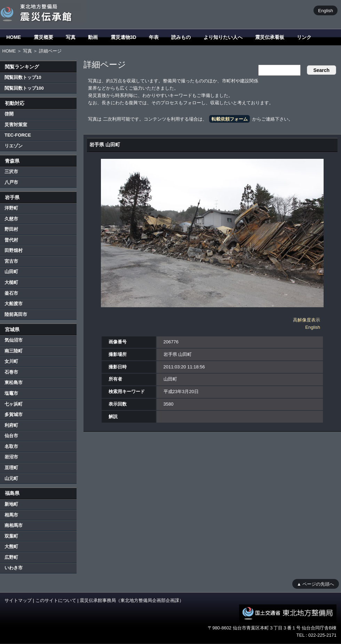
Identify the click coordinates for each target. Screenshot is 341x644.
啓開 (9, 114)
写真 (71, 37)
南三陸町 (14, 351)
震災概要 (43, 37)
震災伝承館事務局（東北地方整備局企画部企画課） (132, 600)
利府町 (11, 425)
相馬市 (11, 515)
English (326, 10)
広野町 (11, 557)
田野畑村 (14, 250)
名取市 (11, 446)
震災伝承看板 (270, 37)
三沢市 (11, 172)
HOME (14, 37)
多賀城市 (14, 414)
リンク (304, 37)
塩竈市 (11, 393)
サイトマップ (18, 600)
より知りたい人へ (223, 37)
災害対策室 (16, 125)
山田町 (11, 272)
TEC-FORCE (18, 135)
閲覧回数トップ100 (24, 88)
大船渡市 (14, 304)
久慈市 (11, 219)
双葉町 (11, 536)
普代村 (11, 240)
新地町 (11, 504)
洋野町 (11, 208)
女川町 (11, 361)
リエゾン (14, 146)
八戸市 (11, 182)
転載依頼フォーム (230, 119)
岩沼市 (11, 457)
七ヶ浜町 (14, 404)
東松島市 (14, 382)
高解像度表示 (307, 320)
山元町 (11, 478)
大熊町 (11, 547)
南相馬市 (14, 525)
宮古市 (11, 261)
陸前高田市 (16, 314)
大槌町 (11, 282)
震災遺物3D (124, 37)
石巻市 (11, 372)
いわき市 (14, 568)
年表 (154, 37)
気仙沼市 (14, 340)
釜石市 (11, 293)
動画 (93, 37)
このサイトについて (56, 600)
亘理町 (11, 468)
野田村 (11, 229)
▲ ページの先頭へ (315, 584)
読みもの (181, 37)
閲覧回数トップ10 (23, 77)
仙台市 (11, 436)
